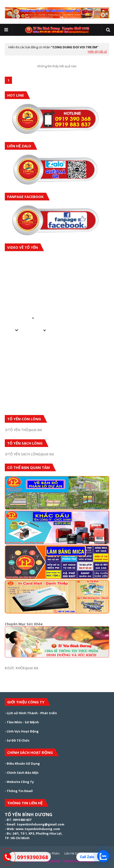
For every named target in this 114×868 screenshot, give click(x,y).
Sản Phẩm (53, 853)
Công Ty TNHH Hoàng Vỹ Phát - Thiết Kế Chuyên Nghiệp (57, 861)
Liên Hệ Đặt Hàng (76, 853)
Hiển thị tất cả (97, 51)
